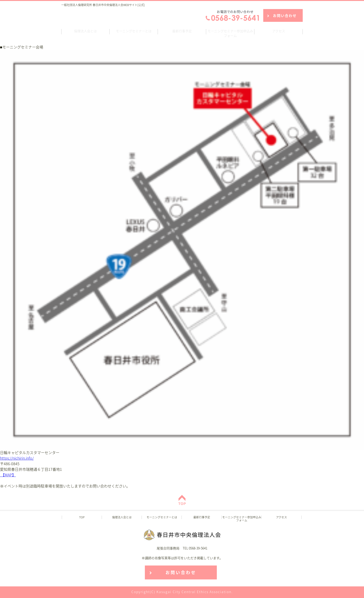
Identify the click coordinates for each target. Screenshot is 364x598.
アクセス (279, 31)
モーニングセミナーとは (134, 31)
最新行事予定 (182, 31)
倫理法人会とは (85, 31)
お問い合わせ (285, 16)
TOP (82, 517)
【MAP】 (8, 475)
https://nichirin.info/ (17, 458)
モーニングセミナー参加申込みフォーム (230, 33)
